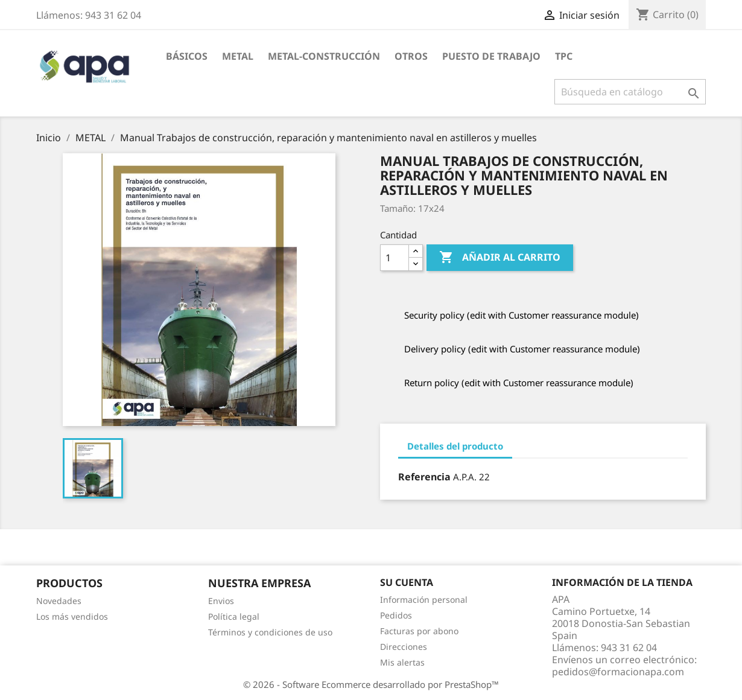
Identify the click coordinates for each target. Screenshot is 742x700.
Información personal (424, 600)
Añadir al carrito (500, 258)
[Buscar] (630, 92)
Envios (221, 601)
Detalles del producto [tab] (455, 446)
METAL (238, 56)
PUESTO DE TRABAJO (491, 56)
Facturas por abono (419, 631)
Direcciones (404, 647)
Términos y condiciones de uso (270, 632)
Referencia (424, 477)
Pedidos (396, 615)
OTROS (411, 56)
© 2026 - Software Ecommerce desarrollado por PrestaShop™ (371, 684)
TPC (564, 56)
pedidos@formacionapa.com (618, 672)
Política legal (234, 616)
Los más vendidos (72, 616)
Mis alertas (402, 662)
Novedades (59, 601)
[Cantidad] (395, 258)
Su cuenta (407, 582)
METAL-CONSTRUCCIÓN (324, 56)
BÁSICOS (187, 56)
